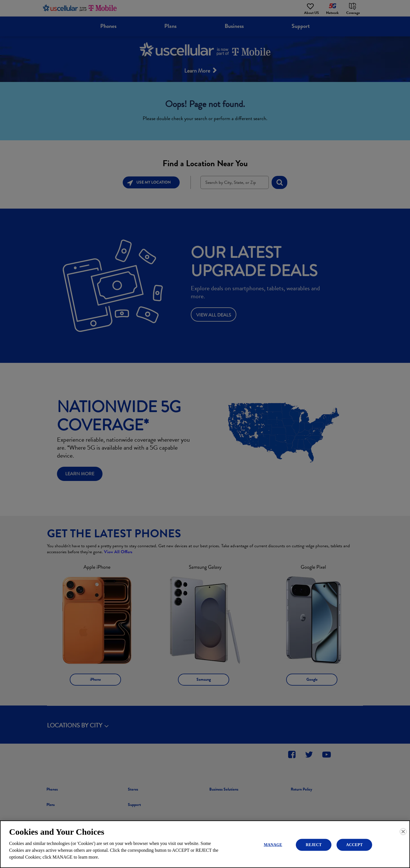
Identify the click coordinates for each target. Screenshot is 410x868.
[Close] (403, 832)
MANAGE (273, 845)
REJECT (314, 845)
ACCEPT (354, 845)
